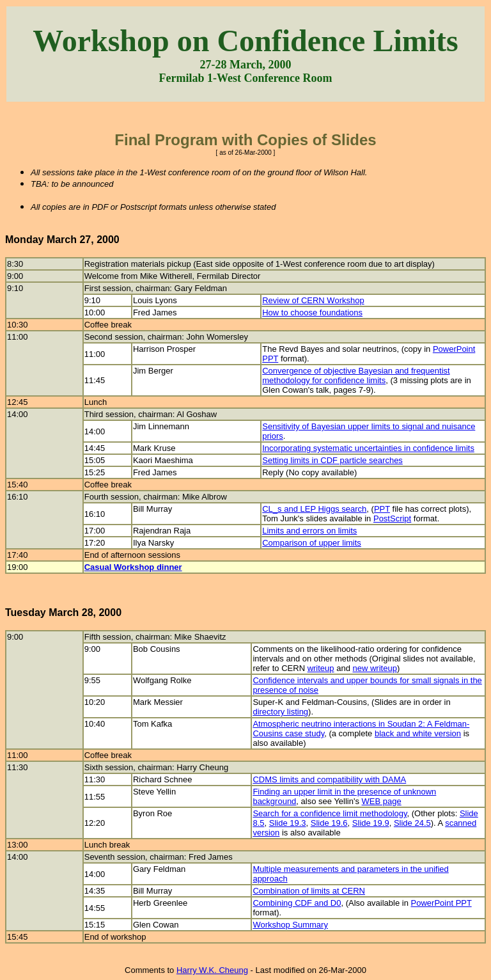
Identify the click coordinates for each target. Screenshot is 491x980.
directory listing (280, 712)
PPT (382, 509)
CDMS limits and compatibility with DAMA (329, 779)
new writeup (375, 668)
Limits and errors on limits (309, 531)
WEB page (382, 801)
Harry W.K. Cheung (212, 970)
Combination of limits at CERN (309, 891)
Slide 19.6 (329, 823)
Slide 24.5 (412, 823)
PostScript (392, 518)
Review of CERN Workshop (313, 300)
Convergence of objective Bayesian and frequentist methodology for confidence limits (356, 375)
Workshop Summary (290, 925)
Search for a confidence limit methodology (330, 813)
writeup (321, 668)
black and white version (418, 733)
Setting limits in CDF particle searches (332, 460)
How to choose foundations (312, 312)
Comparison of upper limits (312, 543)
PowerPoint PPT (441, 903)
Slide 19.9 (371, 823)
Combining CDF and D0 (297, 903)
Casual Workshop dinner (133, 567)
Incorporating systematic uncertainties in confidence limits (368, 448)
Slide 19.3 (288, 823)
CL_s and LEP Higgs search (314, 509)
